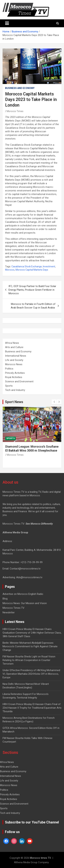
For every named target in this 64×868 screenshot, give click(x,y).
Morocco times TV (40, 858)
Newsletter (9, 612)
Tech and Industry (15, 390)
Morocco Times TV (13, 608)
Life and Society (14, 360)
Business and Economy (20, 88)
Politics (9, 369)
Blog (5, 599)
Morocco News (14, 364)
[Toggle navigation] (7, 23)
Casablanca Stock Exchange (27, 266)
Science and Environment (19, 381)
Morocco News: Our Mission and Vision (25, 603)
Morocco (10, 270)
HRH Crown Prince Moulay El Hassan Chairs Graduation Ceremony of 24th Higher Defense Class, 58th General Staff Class (32, 633)
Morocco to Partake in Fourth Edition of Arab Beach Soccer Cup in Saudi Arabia (33, 306)
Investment (49, 266)
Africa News (12, 343)
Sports (9, 386)
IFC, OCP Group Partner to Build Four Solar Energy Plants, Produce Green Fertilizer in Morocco (32, 290)
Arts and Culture (14, 347)
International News (16, 356)
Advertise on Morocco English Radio (23, 594)
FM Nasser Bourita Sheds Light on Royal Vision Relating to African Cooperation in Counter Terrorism (29, 660)
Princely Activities (15, 373)
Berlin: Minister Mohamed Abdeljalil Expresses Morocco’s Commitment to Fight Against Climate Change (30, 646)
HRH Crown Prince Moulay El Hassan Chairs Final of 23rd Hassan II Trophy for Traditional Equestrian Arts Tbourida (32, 708)
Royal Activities (14, 377)
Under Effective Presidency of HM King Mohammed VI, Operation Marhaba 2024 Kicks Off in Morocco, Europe (31, 674)
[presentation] (54, 402)
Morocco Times (15, 111)
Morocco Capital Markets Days (32, 270)
